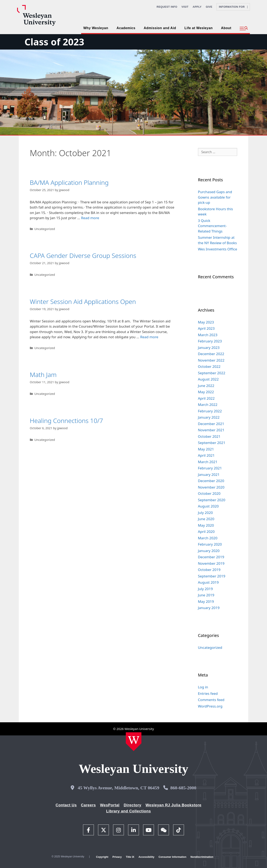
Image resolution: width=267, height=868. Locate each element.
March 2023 (208, 335)
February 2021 (210, 468)
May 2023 (206, 322)
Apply (197, 7)
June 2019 (206, 595)
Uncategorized (45, 229)
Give (209, 7)
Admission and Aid (160, 28)
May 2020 (206, 525)
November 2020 (211, 487)
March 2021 (208, 462)
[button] (244, 29)
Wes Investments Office (218, 249)
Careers (88, 805)
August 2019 (208, 582)
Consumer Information (172, 857)
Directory (133, 805)
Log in (203, 687)
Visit (185, 7)
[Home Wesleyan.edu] (134, 742)
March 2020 (208, 538)
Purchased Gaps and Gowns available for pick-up (215, 197)
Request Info (167, 7)
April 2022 (206, 398)
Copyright (102, 857)
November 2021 (211, 430)
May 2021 (206, 449)
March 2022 (208, 405)
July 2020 (205, 513)
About (226, 28)
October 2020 (209, 493)
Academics (126, 28)
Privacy (117, 857)
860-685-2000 (183, 788)
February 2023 (210, 341)
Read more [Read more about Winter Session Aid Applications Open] (149, 337)
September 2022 (212, 373)
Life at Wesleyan (198, 28)
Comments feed (211, 700)
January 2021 (209, 474)
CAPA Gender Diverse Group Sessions (83, 256)
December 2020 (211, 481)
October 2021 (209, 436)
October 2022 (209, 366)
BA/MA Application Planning (69, 182)
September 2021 (212, 443)
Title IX (130, 857)
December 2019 (211, 557)
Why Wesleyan (96, 28)
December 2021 (211, 424)
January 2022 (209, 417)
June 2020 (206, 519)
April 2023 (206, 328)
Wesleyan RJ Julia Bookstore (174, 805)
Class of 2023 (54, 42)
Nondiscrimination (202, 857)
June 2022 (206, 386)
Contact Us (66, 805)
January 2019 (209, 608)
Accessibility (146, 857)
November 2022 (211, 360)
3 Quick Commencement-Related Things (212, 226)
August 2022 (208, 379)
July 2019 (205, 589)
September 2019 (212, 576)
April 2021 (206, 455)
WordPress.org (210, 706)
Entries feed (208, 693)
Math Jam (43, 375)
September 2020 (212, 500)
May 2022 (206, 392)
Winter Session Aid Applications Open (83, 302)
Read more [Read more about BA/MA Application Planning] (90, 218)
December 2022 (211, 354)
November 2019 (211, 563)
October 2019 (209, 570)
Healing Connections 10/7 (66, 421)
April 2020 (206, 532)
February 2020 (210, 544)
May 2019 (206, 601)
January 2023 (209, 348)
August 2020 (208, 506)
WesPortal (110, 805)
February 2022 (210, 411)
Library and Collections (129, 811)
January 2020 (209, 551)
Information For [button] (233, 7)
